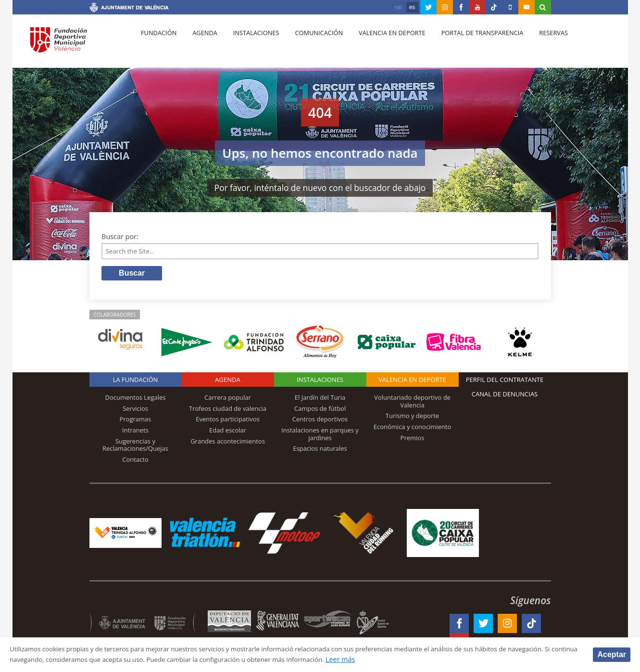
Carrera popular (228, 400)
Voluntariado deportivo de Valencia (412, 404)
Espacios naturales (320, 451)
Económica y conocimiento (413, 429)
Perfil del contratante (505, 382)
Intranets (135, 432)
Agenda (201, 44)
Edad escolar (228, 432)
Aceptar (612, 654)
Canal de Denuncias (505, 396)
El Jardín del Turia (320, 400)
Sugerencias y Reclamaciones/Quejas (135, 447)
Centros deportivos (320, 421)
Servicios (135, 410)
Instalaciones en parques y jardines (320, 436)
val (398, 7)
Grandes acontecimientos (228, 443)
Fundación (157, 44)
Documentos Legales (136, 400)
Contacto (135, 461)
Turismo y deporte (412, 418)
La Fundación (136, 382)
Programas (135, 421)
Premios (413, 440)
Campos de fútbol (320, 410)
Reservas (536, 44)
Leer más (445, 659)
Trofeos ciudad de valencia (228, 410)
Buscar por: (120, 236)
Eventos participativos (228, 421)
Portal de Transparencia (468, 44)
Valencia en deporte (380, 44)
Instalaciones (249, 44)
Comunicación (309, 44)
